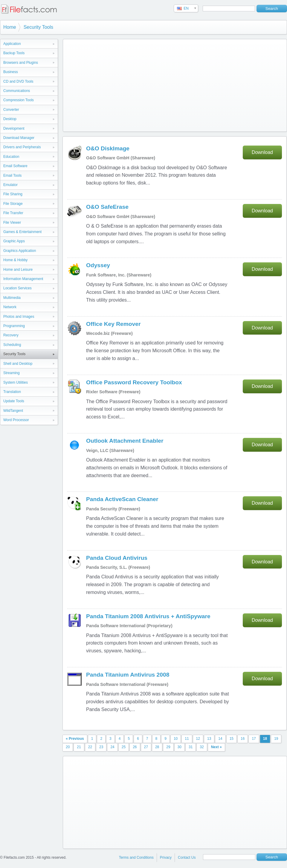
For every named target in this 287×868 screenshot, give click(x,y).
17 (254, 739)
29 (168, 747)
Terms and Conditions (136, 858)
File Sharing (13, 194)
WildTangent (13, 411)
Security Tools (38, 27)
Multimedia (12, 298)
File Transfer (13, 213)
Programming (14, 326)
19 (276, 739)
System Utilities (16, 382)
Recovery (11, 335)
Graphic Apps (14, 241)
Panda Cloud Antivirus (117, 558)
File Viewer (12, 223)
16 (243, 739)
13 (209, 739)
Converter (11, 110)
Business (11, 72)
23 (101, 747)
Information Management (23, 279)
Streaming (12, 373)
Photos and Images (19, 317)
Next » (216, 747)
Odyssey (98, 265)
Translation (12, 392)
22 (90, 747)
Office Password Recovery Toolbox (134, 382)
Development (14, 128)
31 (191, 747)
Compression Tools (19, 100)
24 (112, 747)
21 (79, 747)
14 (220, 739)
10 (176, 739)
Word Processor (16, 420)
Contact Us (187, 858)
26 (135, 747)
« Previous (75, 739)
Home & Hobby (15, 260)
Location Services (17, 288)
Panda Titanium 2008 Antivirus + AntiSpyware (148, 616)
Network (10, 307)
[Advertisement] (162, 84)
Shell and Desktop (18, 364)
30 (180, 747)
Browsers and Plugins (21, 63)
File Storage (13, 204)
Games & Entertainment (22, 232)
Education (11, 157)
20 (68, 747)
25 (124, 747)
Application (12, 44)
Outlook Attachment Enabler (125, 441)
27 (146, 747)
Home (10, 27)
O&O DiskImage (108, 148)
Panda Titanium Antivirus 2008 (128, 675)
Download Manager (19, 138)
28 (157, 747)
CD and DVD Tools (18, 81)
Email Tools (12, 176)
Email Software (15, 166)
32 (202, 747)
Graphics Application (20, 251)
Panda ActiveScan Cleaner (122, 499)
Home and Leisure (18, 270)
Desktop (10, 119)
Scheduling (12, 345)
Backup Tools (14, 53)
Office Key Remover (113, 324)
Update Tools (14, 401)
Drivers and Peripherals (22, 147)
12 (198, 739)
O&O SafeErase (107, 207)
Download (262, 152)
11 (187, 739)
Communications (17, 91)
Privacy (166, 858)
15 (232, 739)
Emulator (10, 185)
